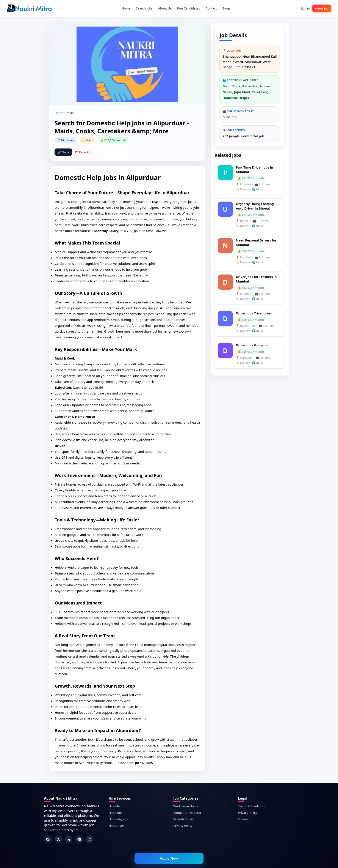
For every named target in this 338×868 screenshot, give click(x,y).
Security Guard (184, 819)
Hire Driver (116, 826)
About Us (162, 8)
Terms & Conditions (252, 806)
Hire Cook (116, 813)
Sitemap (244, 819)
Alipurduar (68, 140)
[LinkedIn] (69, 839)
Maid (89, 140)
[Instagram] (89, 839)
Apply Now (169, 858)
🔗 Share (63, 152)
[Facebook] (48, 839)
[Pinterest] (79, 839)
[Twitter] (58, 839)
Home (123, 8)
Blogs (223, 8)
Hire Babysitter (119, 819)
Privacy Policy (183, 826)
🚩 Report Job (84, 152)
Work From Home (186, 806)
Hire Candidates (185, 8)
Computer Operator (187, 813)
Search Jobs (141, 8)
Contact (208, 8)
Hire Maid (116, 806)
